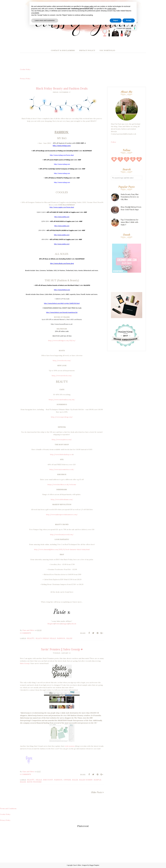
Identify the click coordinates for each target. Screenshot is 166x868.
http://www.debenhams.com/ (62, 499)
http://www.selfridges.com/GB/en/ (62, 341)
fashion (61, 638)
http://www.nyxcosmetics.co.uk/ (62, 469)
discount (48, 780)
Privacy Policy (25, 79)
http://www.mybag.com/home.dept (62, 155)
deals (39, 780)
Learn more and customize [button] (45, 20)
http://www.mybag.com (62, 164)
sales (69, 638)
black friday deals (46, 638)
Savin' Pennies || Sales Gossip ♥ (62, 649)
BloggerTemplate (94, 865)
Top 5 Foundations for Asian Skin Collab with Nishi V (129, 222)
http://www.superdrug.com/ (62, 417)
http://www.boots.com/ (62, 361)
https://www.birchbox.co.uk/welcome (62, 485)
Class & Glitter (77, 865)
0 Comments (25, 633)
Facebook (73, 624)
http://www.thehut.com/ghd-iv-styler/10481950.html (62, 303)
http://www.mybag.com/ (62, 146)
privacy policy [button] (89, 6)
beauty (31, 638)
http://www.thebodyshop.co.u (61, 454)
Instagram (65, 624)
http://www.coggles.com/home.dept (62, 207)
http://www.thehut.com (62, 290)
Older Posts (97, 792)
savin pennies (34, 782)
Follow (114, 142)
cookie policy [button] (112, 9)
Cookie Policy (25, 69)
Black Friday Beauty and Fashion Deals (62, 88)
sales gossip (86, 780)
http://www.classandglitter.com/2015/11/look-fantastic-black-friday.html (62, 549)
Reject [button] (116, 20)
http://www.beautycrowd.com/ (62, 535)
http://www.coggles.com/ (62, 235)
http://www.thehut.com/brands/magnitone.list (62, 312)
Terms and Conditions (8, 809)
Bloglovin (51, 624)
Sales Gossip (25, 663)
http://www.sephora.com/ (62, 440)
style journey (70, 746)
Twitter (58, 624)
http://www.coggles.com (62, 226)
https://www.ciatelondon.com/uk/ (62, 400)
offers (67, 780)
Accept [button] (129, 20)
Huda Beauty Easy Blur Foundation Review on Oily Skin (130, 197)
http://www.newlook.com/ (62, 376)
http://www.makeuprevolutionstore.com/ (62, 515)
